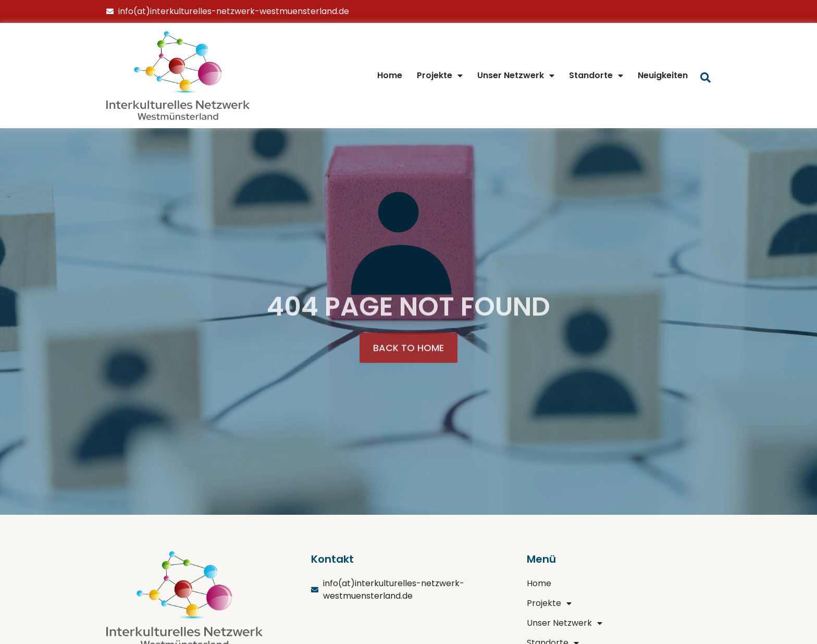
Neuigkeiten (663, 75)
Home (390, 75)
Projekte (440, 76)
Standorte (596, 76)
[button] (408, 360)
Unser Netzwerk (516, 76)
